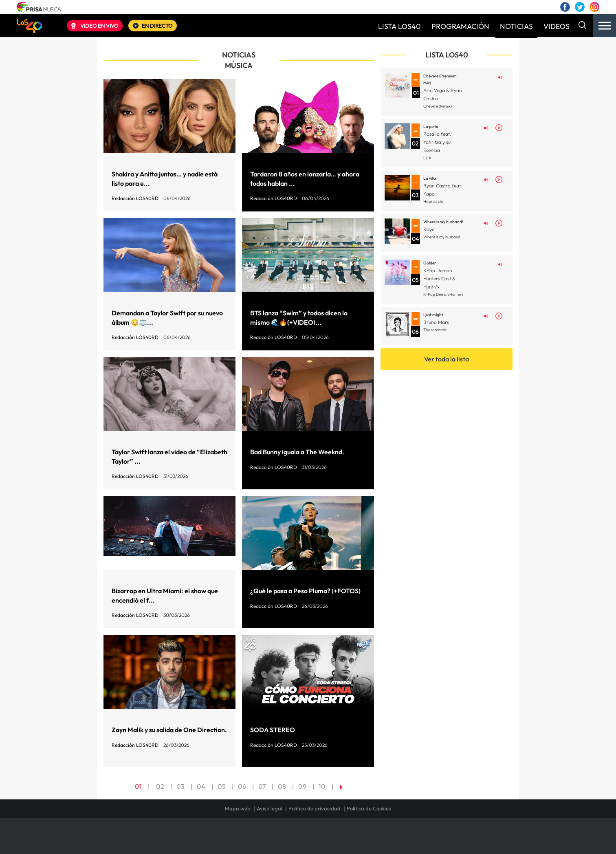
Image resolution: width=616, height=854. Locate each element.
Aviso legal (269, 809)
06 (242, 786)
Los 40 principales (254, 840)
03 (180, 786)
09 (302, 786)
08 (282, 786)
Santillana (292, 840)
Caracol (453, 840)
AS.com (396, 840)
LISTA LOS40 (399, 26)
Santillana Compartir (335, 840)
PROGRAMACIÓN (460, 26)
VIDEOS (557, 26)
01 (138, 786)
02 (160, 786)
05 (222, 786)
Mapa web (238, 809)
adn (423, 840)
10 (322, 786)
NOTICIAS (516, 26)
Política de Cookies (369, 809)
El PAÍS (215, 840)
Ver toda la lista (447, 359)
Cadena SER (370, 840)
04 (201, 786)
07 (262, 786)
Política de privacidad (315, 809)
